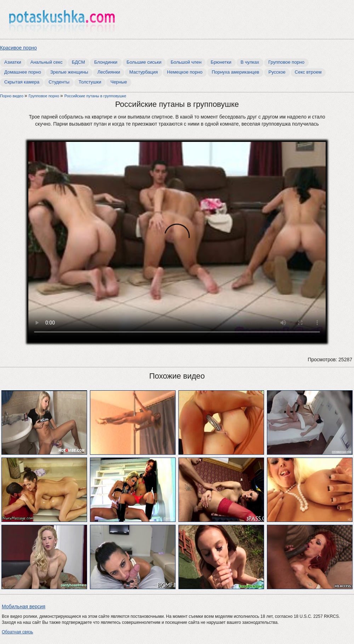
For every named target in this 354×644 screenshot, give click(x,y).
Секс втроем (308, 72)
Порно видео (12, 96)
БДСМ (78, 62)
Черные (119, 82)
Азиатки (13, 62)
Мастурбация (144, 72)
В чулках (250, 62)
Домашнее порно (23, 72)
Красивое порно (18, 48)
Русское (277, 72)
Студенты (59, 82)
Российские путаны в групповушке (95, 96)
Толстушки (90, 82)
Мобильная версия (24, 606)
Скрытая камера (22, 82)
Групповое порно (286, 62)
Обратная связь (17, 632)
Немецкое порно (185, 72)
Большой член (186, 62)
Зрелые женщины (69, 72)
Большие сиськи (144, 62)
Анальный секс (47, 62)
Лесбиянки (109, 72)
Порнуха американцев (235, 72)
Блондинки (106, 62)
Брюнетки (221, 62)
